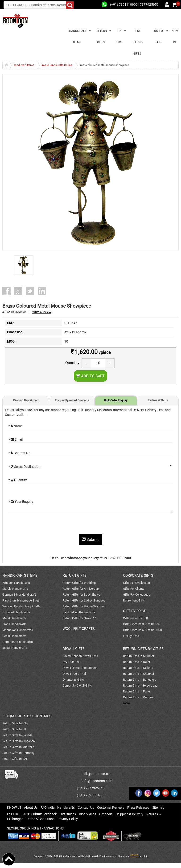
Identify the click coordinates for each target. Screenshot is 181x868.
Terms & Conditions (40, 819)
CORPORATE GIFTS (138, 576)
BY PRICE (119, 37)
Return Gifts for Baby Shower (82, 595)
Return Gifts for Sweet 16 (80, 618)
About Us (31, 808)
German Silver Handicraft (19, 595)
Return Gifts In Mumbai (138, 656)
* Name (15, 426)
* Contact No (19, 453)
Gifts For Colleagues (137, 595)
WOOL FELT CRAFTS (79, 629)
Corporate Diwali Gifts (77, 685)
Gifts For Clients (134, 589)
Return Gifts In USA (15, 723)
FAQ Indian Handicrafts (58, 808)
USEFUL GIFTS (158, 37)
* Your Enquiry (21, 502)
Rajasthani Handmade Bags (21, 600)
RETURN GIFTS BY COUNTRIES (27, 716)
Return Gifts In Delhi (136, 662)
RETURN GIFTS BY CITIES (143, 649)
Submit (91, 539)
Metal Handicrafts (14, 618)
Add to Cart (90, 376)
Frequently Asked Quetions (72, 400)
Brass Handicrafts (14, 624)
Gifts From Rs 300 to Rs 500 (142, 624)
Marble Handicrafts (15, 589)
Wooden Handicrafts (16, 583)
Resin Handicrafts (14, 636)
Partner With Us (158, 400)
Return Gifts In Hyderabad (140, 685)
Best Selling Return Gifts (79, 612)
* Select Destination (24, 467)
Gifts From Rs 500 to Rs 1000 (142, 630)
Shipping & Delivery (130, 814)
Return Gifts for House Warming (84, 606)
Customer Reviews (111, 808)
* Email (16, 439)
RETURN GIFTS (101, 37)
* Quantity (18, 480)
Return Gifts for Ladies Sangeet (84, 600)
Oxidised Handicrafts (16, 612)
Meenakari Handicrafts (18, 630)
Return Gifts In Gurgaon (139, 697)
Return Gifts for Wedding (79, 583)
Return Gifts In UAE (15, 759)
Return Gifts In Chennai (138, 674)
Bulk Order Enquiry (116, 400)
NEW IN (175, 37)
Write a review (42, 312)
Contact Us (86, 808)
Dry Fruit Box (71, 662)
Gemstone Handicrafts (18, 642)
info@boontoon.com (97, 781)
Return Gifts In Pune (136, 691)
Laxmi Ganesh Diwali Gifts (80, 656)
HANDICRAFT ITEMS (77, 37)
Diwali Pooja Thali (75, 674)
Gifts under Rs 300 (135, 618)
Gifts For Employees (136, 583)
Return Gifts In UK (14, 729)
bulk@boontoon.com (97, 774)
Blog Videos (88, 814)
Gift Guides (68, 814)
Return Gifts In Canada (17, 735)
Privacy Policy (68, 819)
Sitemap (158, 808)
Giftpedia (106, 814)
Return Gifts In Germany (18, 753)
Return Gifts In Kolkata (138, 668)
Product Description (26, 400)
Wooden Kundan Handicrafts (22, 606)
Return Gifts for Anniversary (81, 589)
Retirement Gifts (134, 600)
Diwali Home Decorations (80, 668)
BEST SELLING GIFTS (137, 42)
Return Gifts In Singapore (19, 741)
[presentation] (44, 524)
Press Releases (138, 808)
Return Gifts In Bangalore (140, 680)
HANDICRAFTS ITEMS (20, 576)
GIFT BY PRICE (135, 611)
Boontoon (124, 856)
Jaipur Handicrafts (15, 648)
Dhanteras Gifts (73, 680)
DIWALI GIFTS (74, 649)
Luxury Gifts (131, 636)
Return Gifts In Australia (18, 747)
